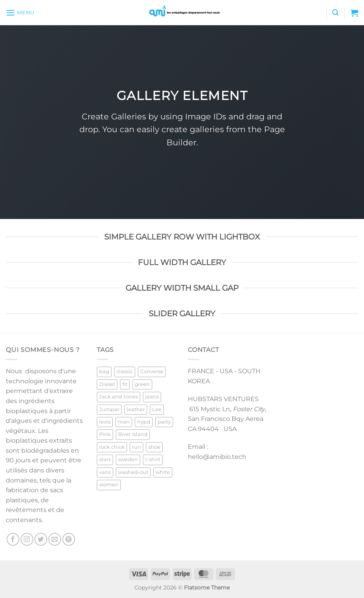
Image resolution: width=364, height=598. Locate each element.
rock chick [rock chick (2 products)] (112, 447)
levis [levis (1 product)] (105, 422)
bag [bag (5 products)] (104, 371)
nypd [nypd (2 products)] (144, 422)
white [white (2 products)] (163, 472)
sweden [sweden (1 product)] (128, 459)
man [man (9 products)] (124, 422)
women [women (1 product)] (109, 485)
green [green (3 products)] (142, 384)
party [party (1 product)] (164, 422)
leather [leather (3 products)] (136, 409)
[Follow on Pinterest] (69, 539)
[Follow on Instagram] (27, 539)
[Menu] (20, 13)
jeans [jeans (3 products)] (152, 397)
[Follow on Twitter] (41, 539)
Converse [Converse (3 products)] (152, 371)
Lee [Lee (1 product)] (157, 409)
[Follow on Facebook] (13, 539)
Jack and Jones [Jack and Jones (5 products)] (118, 397)
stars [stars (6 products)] (105, 459)
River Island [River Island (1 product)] (133, 434)
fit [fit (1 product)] (125, 384)
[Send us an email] (55, 539)
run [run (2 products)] (136, 447)
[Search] (335, 13)
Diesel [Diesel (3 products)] (107, 384)
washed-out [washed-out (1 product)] (133, 472)
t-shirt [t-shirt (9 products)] (153, 459)
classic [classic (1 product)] (125, 371)
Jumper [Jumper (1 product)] (109, 409)
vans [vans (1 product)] (105, 472)
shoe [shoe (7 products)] (154, 447)
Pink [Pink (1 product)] (105, 434)
